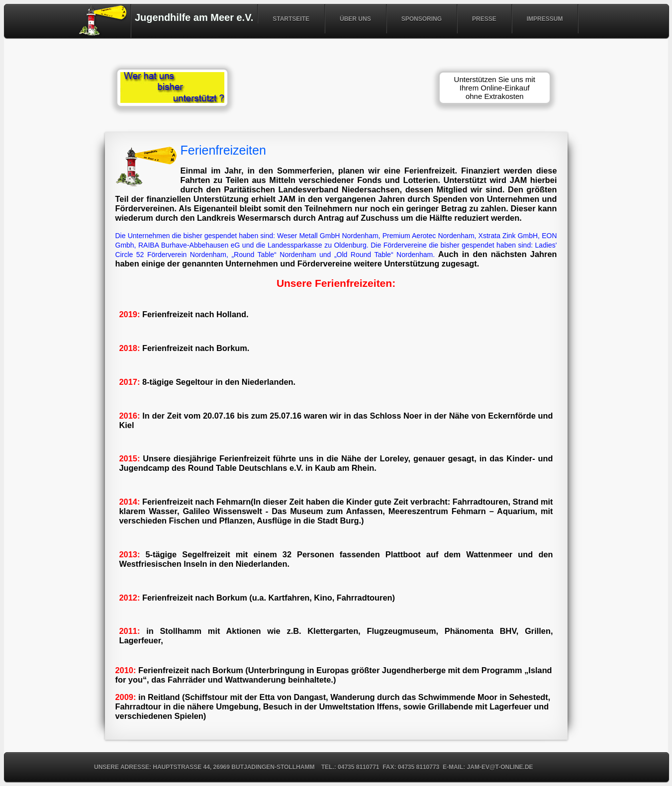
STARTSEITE (291, 19)
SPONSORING (422, 19)
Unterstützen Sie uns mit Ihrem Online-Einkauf (495, 88)
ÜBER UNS (355, 19)
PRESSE (484, 19)
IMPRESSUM (545, 19)
